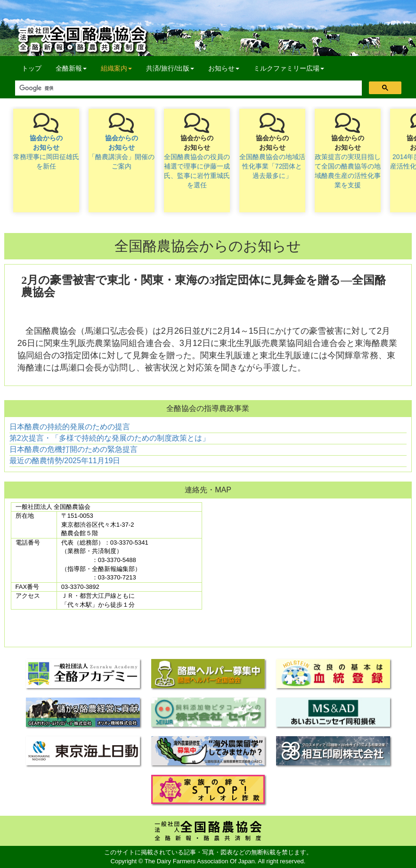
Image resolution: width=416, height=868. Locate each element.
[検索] (188, 88)
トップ (32, 68)
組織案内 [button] (116, 68)
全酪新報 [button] (75, 68)
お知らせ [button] (224, 68)
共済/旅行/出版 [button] (170, 68)
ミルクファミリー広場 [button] (289, 68)
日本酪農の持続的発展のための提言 (70, 427)
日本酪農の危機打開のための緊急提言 (73, 449)
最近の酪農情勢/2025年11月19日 (65, 461)
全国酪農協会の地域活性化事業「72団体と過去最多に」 (272, 166)
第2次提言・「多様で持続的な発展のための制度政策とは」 (110, 438)
